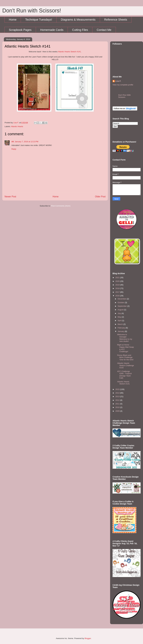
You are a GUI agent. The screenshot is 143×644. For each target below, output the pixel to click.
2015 (118, 389)
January (121, 331)
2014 (118, 393)
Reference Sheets (116, 20)
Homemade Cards (52, 30)
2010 (118, 407)
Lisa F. (118, 81)
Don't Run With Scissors (124, 96)
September (122, 306)
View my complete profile (123, 85)
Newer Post (10, 197)
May (120, 317)
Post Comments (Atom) (61, 206)
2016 (118, 296)
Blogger (88, 638)
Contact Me (104, 30)
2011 (118, 404)
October (121, 303)
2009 (118, 411)
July (120, 313)
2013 (118, 396)
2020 (118, 281)
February (122, 328)
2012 (118, 400)
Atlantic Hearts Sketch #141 (69, 52)
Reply (14, 149)
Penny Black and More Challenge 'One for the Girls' (125, 357)
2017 (118, 292)
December (122, 299)
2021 (118, 278)
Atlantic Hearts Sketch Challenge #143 (125, 365)
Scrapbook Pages (20, 30)
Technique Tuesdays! (39, 20)
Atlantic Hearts (17, 126)
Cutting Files (80, 30)
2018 (118, 288)
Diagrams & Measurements (78, 20)
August (121, 310)
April (120, 321)
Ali (13, 142)
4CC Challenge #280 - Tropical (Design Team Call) (124, 375)
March (121, 324)
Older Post (100, 197)
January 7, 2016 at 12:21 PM (27, 142)
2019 (118, 285)
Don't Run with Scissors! (32, 11)
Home (13, 20)
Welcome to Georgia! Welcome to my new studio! (125, 338)
